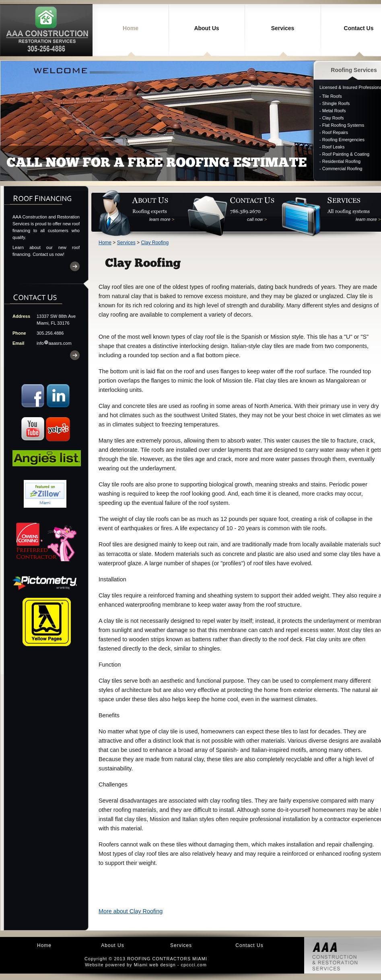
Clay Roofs (333, 118)
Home (131, 28)
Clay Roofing (155, 243)
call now (257, 219)
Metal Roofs (334, 111)
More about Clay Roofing (131, 911)
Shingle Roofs (336, 103)
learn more (162, 219)
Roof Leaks (334, 147)
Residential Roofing (341, 161)
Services (283, 28)
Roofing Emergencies (343, 140)
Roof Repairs (335, 132)
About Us (206, 28)
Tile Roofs (332, 96)
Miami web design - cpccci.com (170, 965)
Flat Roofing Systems (343, 125)
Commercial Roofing (342, 169)
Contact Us (249, 945)
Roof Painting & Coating (346, 154)
